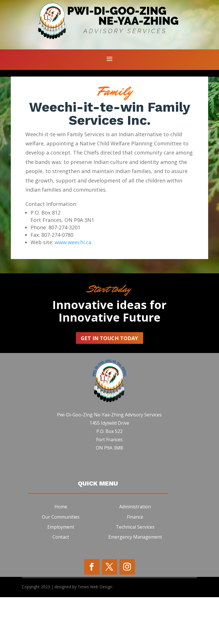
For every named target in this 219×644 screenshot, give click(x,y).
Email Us (63, 110)
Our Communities (61, 564)
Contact (61, 584)
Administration (135, 554)
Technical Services (135, 574)
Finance (135, 564)
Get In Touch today (109, 385)
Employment (61, 574)
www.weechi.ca (73, 289)
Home (61, 554)
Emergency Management (135, 584)
